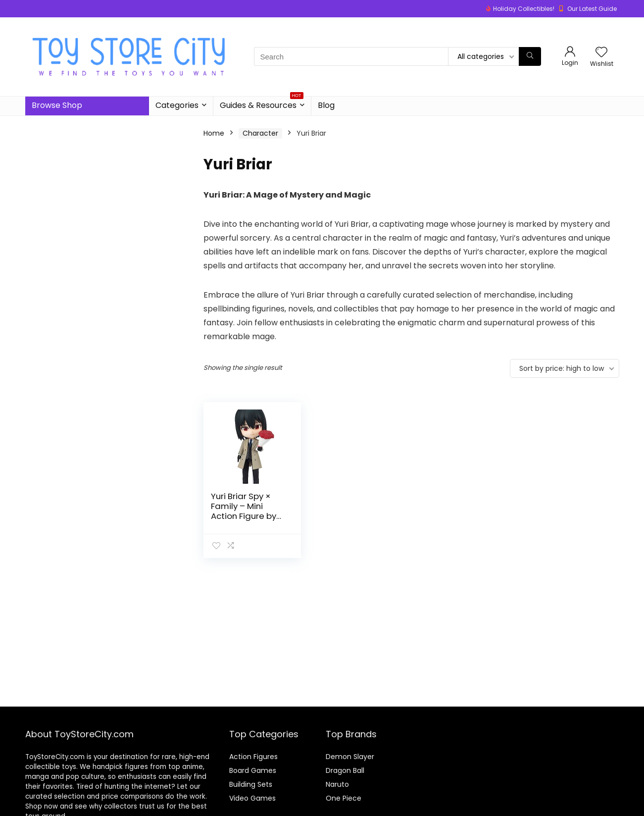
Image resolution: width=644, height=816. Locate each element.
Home (214, 133)
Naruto (337, 784)
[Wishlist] (601, 53)
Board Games (253, 770)
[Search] (530, 56)
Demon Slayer (350, 757)
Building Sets (251, 784)
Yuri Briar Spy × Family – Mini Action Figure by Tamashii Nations (247, 511)
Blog (326, 105)
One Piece (344, 798)
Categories (177, 105)
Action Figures (253, 757)
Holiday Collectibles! (524, 9)
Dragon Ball (345, 770)
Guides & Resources (262, 104)
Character (260, 133)
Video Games (252, 798)
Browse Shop (57, 105)
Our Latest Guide (592, 9)
